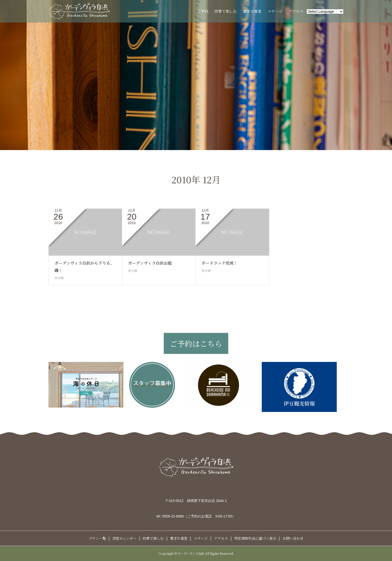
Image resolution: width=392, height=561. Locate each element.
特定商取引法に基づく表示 (255, 538)
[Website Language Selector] (325, 12)
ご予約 (203, 11)
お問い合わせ (293, 538)
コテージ (275, 11)
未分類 (59, 278)
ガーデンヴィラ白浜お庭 (150, 263)
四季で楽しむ (225, 11)
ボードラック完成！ (219, 263)
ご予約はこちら (196, 343)
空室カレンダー (124, 538)
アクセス (296, 11)
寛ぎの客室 (252, 11)
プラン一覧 (97, 538)
